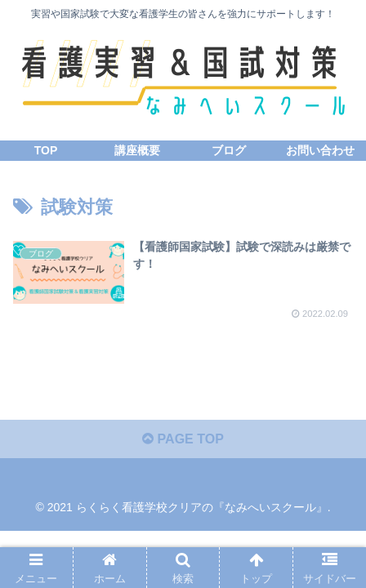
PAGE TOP (183, 439)
